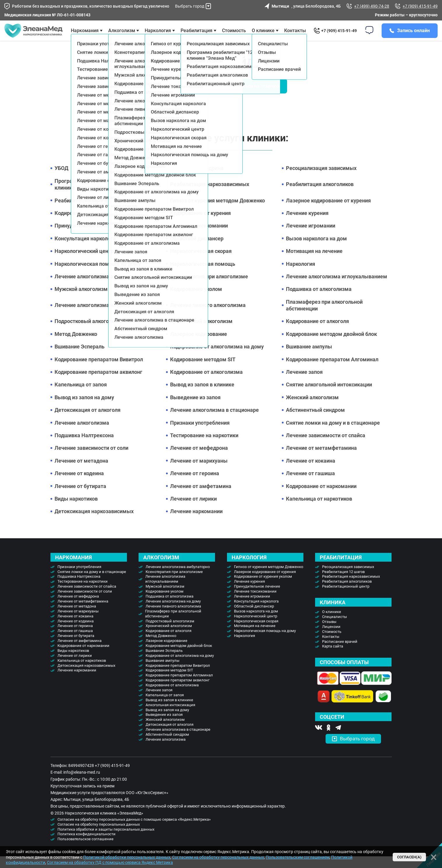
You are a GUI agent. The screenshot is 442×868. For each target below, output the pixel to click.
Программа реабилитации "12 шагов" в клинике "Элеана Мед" (103, 196)
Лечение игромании (311, 237)
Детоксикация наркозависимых (94, 523)
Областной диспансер (197, 250)
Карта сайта (333, 658)
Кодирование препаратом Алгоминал (332, 371)
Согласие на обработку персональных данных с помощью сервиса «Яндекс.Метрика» (134, 831)
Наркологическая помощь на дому (98, 276)
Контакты (295, 36)
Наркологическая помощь (203, 276)
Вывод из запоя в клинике (202, 396)
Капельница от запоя (81, 396)
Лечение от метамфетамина (321, 460)
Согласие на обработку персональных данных (99, 836)
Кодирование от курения (200, 225)
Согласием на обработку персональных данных (218, 857)
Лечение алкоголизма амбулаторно (99, 288)
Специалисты (334, 628)
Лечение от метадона (81, 472)
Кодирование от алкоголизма (206, 384)
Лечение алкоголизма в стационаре (214, 422)
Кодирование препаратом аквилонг (98, 384)
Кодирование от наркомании (321, 498)
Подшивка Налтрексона (84, 447)
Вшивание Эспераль (80, 358)
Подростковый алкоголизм (88, 333)
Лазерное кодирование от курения (328, 212)
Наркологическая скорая (201, 263)
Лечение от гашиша (310, 485)
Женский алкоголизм (312, 409)
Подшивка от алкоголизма (319, 301)
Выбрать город (193, 6)
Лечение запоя (304, 384)
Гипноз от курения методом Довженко (217, 212)
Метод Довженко (76, 346)
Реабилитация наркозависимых (210, 196)
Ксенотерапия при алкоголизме (209, 288)
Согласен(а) (409, 857)
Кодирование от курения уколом (95, 225)
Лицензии (331, 638)
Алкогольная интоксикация (170, 717)
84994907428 (81, 777)
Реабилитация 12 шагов (343, 583)
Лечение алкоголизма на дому (92, 317)
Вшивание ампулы (309, 358)
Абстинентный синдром (315, 422)
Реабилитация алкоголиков (320, 196)
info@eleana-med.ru (82, 784)
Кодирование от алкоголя (317, 333)
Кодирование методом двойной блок (331, 346)
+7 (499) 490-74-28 (368, 6)
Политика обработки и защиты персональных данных (106, 841)
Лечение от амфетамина (201, 498)
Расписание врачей (340, 653)
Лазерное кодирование (199, 346)
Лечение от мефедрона (199, 460)
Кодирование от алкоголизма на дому (217, 358)
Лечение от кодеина (79, 485)
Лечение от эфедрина (197, 180)
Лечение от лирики (193, 510)
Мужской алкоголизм (81, 301)
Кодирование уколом (196, 301)
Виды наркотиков (76, 510)
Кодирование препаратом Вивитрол (99, 371)
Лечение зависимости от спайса (326, 447)
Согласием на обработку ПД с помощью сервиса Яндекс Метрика (110, 862)
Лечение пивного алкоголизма (208, 317)
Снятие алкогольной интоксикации (329, 396)
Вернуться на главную (255, 98)
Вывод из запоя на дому (84, 409)
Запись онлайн (413, 36)
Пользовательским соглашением (298, 857)
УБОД (61, 180)
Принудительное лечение (86, 237)
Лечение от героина (195, 485)
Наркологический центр (84, 263)
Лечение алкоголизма (82, 434)
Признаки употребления (200, 434)
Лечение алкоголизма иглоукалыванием (337, 288)
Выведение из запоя (195, 409)
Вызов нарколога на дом (316, 250)
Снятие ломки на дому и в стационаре (333, 434)
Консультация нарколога (85, 250)
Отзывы (329, 633)
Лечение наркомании (196, 523)
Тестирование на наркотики (204, 447)
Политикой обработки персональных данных (127, 857)
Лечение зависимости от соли (91, 460)
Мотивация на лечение (314, 263)
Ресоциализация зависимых (321, 180)
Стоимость (234, 36)
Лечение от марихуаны (199, 472)
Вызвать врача (187, 98)
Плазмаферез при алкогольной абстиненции (324, 317)
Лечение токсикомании (199, 237)
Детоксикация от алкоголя (88, 422)
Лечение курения (307, 225)
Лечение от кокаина (311, 472)
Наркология (301, 276)
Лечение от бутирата (80, 498)
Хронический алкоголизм (201, 333)
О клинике (263, 36)
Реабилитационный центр (87, 212)
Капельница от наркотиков (319, 510)
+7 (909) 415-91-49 (416, 6)
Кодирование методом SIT (203, 371)
